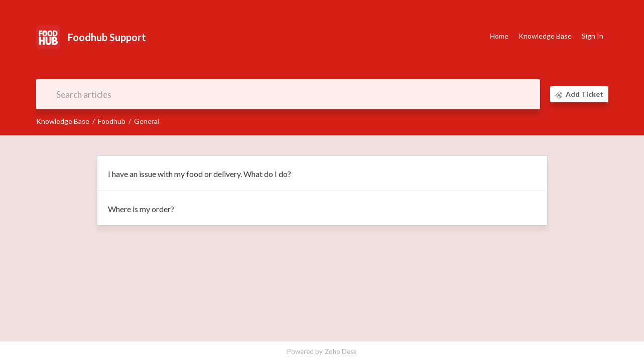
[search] (288, 94)
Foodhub (112, 121)
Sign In (593, 36)
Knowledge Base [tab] (545, 36)
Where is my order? (141, 209)
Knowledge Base (63, 121)
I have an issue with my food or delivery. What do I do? (200, 174)
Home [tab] (499, 36)
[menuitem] (593, 37)
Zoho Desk (341, 351)
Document (322, 68)
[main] (322, 238)
